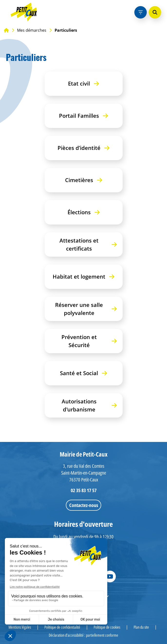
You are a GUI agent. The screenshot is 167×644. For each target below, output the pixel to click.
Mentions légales (20, 627)
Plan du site (141, 627)
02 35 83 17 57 (84, 490)
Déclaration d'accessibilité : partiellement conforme (83, 635)
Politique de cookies (107, 627)
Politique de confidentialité (62, 627)
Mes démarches (32, 30)
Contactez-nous (84, 505)
